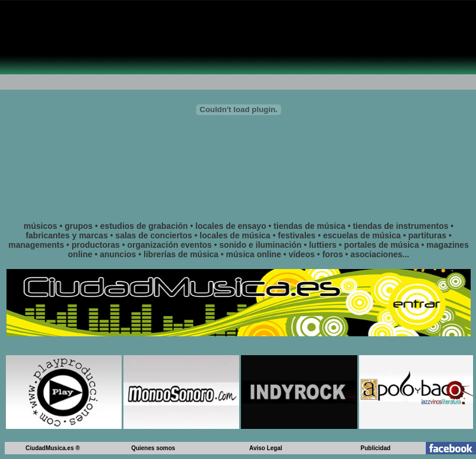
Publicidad (376, 448)
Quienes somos (153, 448)
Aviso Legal (266, 448)
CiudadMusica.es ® (53, 448)
